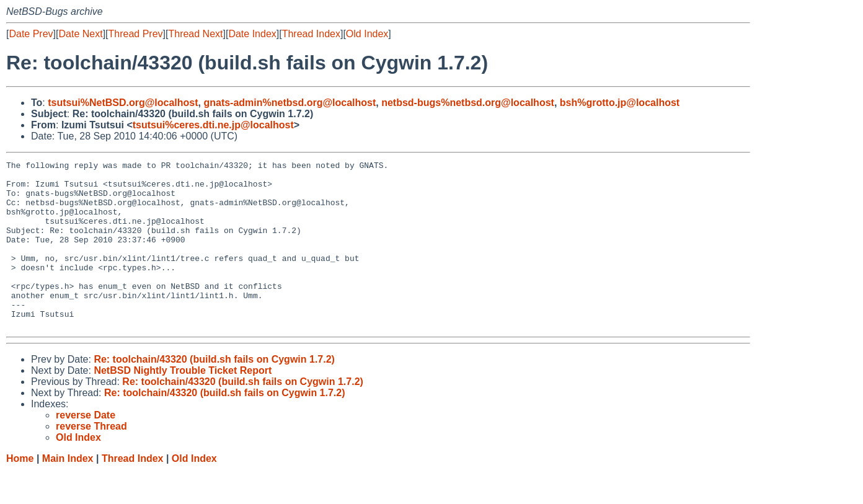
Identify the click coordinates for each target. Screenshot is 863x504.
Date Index (252, 34)
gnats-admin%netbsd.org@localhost (290, 103)
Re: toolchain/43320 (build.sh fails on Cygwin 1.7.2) (214, 393)
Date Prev (31, 34)
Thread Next (195, 34)
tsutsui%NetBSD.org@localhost (123, 103)
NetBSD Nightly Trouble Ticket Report (183, 404)
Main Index (68, 492)
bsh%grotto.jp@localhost (620, 103)
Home (20, 492)
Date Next (80, 34)
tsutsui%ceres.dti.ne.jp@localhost (213, 125)
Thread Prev (136, 34)
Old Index (367, 34)
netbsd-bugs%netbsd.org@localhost (468, 103)
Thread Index (311, 34)
